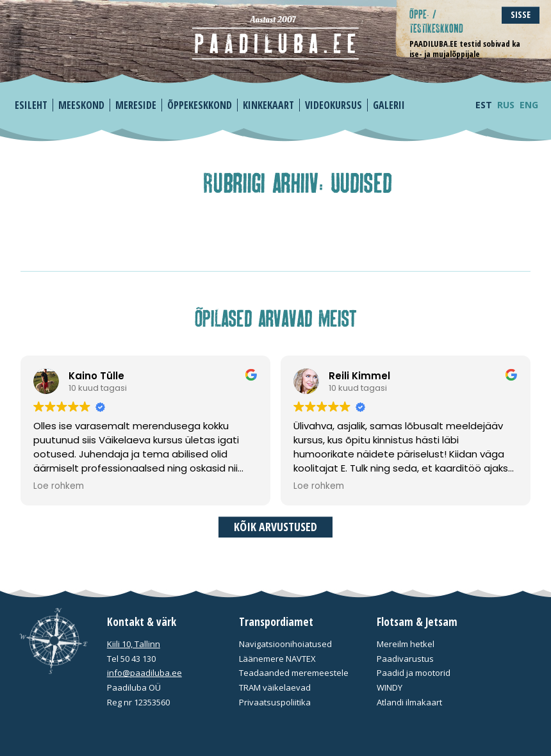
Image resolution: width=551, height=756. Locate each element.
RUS (506, 105)
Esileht (31, 105)
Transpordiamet (276, 622)
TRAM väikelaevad (275, 687)
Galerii (389, 105)
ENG (529, 105)
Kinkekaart (268, 105)
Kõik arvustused (275, 527)
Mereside (136, 105)
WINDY (390, 687)
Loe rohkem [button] (59, 486)
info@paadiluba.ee (144, 673)
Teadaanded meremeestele (294, 673)
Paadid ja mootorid (414, 673)
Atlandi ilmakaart (409, 702)
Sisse (521, 14)
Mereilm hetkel (406, 644)
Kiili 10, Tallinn (134, 644)
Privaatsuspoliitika (275, 702)
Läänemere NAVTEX (277, 659)
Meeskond (81, 105)
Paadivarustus (405, 659)
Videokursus (333, 105)
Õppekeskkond (200, 105)
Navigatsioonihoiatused (285, 644)
